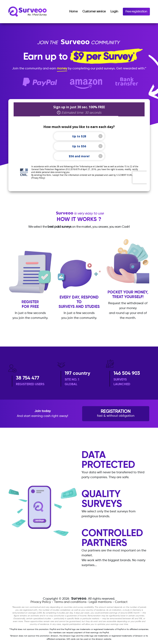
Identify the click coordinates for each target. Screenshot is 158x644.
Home (73, 12)
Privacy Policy (41, 602)
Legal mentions (100, 602)
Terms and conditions (70, 602)
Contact (121, 602)
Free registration (136, 12)
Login (114, 12)
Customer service (94, 12)
